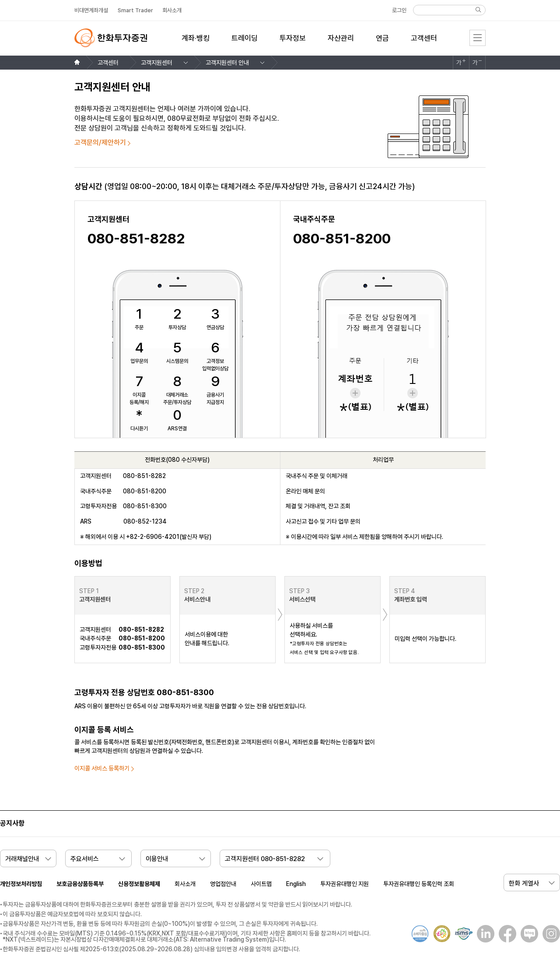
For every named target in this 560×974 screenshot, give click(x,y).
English (296, 884)
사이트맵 (261, 884)
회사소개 (185, 884)
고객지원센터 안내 (227, 63)
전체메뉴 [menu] (478, 38)
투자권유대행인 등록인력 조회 (419, 884)
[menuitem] (196, 43)
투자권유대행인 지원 (345, 884)
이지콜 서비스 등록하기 (102, 768)
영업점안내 (223, 884)
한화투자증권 (111, 38)
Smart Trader (135, 10)
